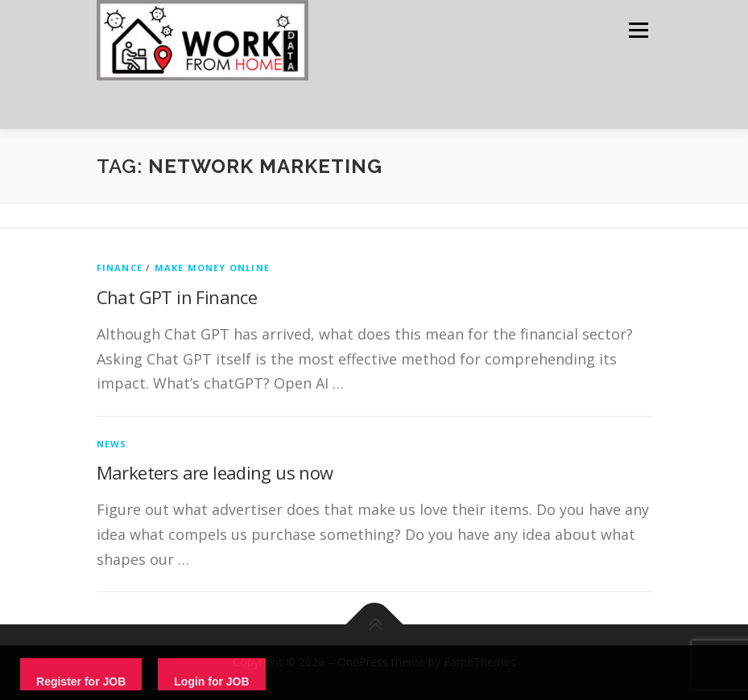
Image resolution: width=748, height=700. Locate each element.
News (112, 444)
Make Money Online (212, 268)
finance (120, 268)
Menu (638, 30)
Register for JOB (81, 681)
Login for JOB (211, 681)
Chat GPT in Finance (177, 297)
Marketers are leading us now (215, 472)
